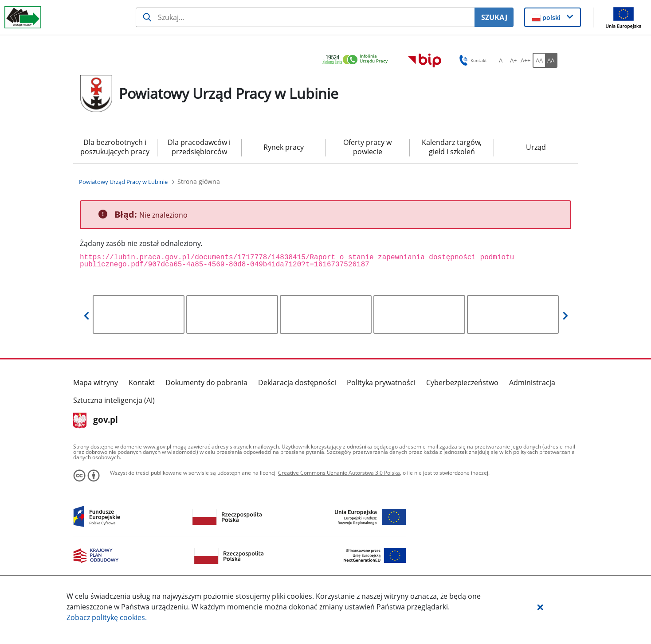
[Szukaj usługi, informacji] (305, 17)
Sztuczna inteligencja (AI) (114, 400)
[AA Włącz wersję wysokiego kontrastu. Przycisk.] (551, 60)
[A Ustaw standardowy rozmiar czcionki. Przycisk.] (501, 60)
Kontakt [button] (472, 60)
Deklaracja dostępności (297, 382)
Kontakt (142, 382)
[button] (540, 607)
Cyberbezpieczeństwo (462, 382)
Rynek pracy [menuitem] (284, 147)
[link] (357, 60)
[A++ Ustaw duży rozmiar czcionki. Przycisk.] (526, 60)
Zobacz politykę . (107, 617)
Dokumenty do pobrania (206, 382)
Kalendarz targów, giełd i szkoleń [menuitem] (452, 147)
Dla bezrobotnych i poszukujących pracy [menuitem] (115, 147)
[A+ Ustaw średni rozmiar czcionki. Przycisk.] (513, 60)
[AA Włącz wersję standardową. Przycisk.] (539, 60)
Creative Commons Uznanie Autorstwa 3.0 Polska (339, 473)
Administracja (532, 382)
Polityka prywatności (381, 382)
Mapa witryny (96, 382)
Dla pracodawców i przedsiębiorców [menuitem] (199, 147)
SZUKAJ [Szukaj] (494, 17)
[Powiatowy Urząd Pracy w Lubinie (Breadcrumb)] (123, 182)
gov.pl (96, 421)
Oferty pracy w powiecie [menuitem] (367, 147)
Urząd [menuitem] (536, 147)
